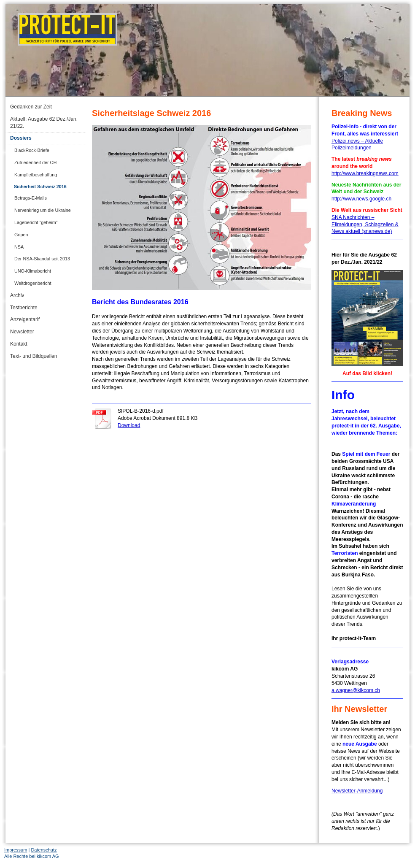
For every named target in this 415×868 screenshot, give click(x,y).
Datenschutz (44, 850)
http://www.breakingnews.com (365, 173)
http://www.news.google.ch (361, 199)
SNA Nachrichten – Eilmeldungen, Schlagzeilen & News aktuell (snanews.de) (365, 224)
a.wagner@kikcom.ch (356, 690)
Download (129, 425)
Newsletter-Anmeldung (357, 791)
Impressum (16, 850)
